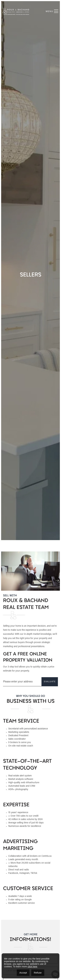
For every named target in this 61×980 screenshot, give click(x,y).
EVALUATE (36, 682)
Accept (23, 973)
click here (32, 967)
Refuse (38, 973)
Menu (52, 11)
